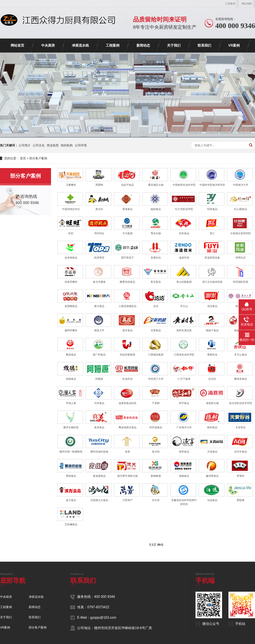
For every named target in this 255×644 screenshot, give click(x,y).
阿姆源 (99, 379)
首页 (23, 158)
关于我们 (174, 45)
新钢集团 (156, 476)
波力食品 (71, 500)
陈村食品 (212, 427)
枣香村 (241, 476)
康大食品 (99, 306)
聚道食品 (71, 355)
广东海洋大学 (184, 427)
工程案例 (230, 4)
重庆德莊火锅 (156, 185)
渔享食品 (184, 452)
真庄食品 (127, 330)
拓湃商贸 (99, 258)
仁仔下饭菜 (184, 379)
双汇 (212, 233)
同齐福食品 (156, 427)
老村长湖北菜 (184, 330)
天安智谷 (241, 427)
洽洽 (156, 306)
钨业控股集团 (127, 355)
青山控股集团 (184, 282)
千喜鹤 (156, 403)
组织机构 (67, 145)
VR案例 (234, 45)
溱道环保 (184, 258)
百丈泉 (156, 500)
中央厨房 (48, 45)
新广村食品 (99, 355)
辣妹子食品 (212, 330)
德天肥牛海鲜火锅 (127, 476)
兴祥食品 (99, 403)
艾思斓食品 (71, 524)
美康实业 (156, 258)
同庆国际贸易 (241, 282)
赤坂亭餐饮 (71, 282)
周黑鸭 (99, 185)
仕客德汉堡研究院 (241, 233)
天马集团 (127, 233)
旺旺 (71, 233)
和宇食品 (184, 403)
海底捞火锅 (212, 403)
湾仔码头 (99, 233)
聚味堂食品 (241, 379)
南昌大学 (99, 330)
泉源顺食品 (71, 306)
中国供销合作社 (71, 209)
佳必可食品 (127, 185)
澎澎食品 (212, 306)
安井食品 (184, 233)
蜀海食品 (71, 476)
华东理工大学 (156, 379)
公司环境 (81, 145)
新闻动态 (143, 45)
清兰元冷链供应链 (212, 282)
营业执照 (53, 145)
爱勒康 (241, 500)
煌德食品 (71, 379)
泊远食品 (212, 500)
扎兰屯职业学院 (184, 209)
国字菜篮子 (127, 258)
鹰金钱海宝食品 (127, 427)
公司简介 (25, 145)
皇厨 (127, 452)
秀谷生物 (156, 233)
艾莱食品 (156, 330)
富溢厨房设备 (212, 258)
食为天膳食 (99, 282)
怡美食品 (212, 209)
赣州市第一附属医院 (71, 452)
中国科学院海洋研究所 (212, 185)
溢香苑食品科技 (127, 403)
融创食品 (156, 209)
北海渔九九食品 (99, 500)
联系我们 (204, 45)
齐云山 (184, 306)
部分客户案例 (38, 158)
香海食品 (127, 209)
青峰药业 (212, 355)
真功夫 (99, 209)
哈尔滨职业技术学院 (241, 403)
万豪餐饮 (71, 185)
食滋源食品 (99, 476)
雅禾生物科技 (71, 427)
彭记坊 (212, 379)
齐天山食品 (241, 355)
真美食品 (99, 427)
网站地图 (247, 4)
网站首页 (17, 45)
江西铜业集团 (156, 355)
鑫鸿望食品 (212, 476)
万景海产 (127, 500)
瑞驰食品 (184, 476)
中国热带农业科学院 (184, 185)
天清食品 (212, 452)
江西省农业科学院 (184, 355)
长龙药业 (127, 379)
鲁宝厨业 (156, 282)
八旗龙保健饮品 (127, 306)
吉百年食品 (241, 452)
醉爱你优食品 (127, 282)
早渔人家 (71, 403)
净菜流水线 (80, 45)
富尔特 (156, 452)
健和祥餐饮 (71, 330)
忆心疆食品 (241, 209)
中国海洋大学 (241, 185)
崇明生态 (241, 258)
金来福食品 (71, 258)
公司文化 (39, 145)
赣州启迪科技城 (99, 452)
